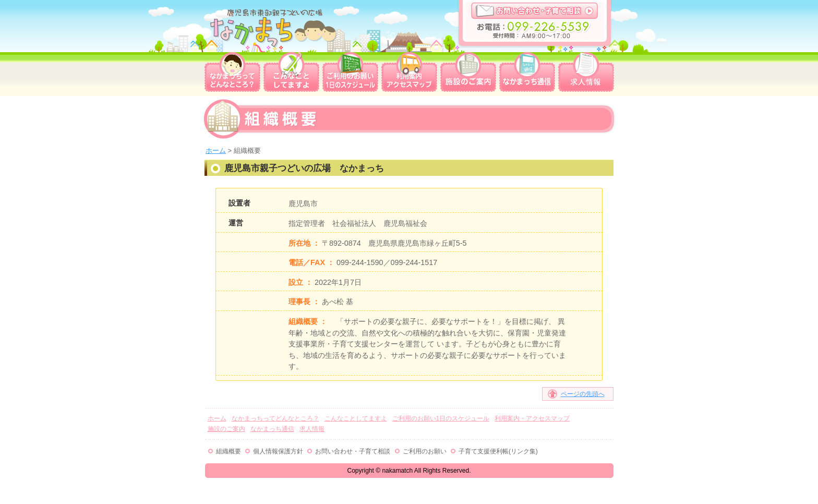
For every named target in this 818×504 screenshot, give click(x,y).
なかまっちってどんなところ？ (232, 72)
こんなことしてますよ (291, 72)
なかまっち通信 (527, 72)
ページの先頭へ (583, 394)
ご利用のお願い (425, 451)
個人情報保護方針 (278, 451)
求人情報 (586, 72)
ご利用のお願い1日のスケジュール (350, 72)
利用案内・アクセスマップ (409, 72)
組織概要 (228, 451)
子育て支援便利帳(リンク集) (498, 451)
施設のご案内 (468, 72)
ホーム (216, 151)
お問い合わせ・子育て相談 (535, 11)
